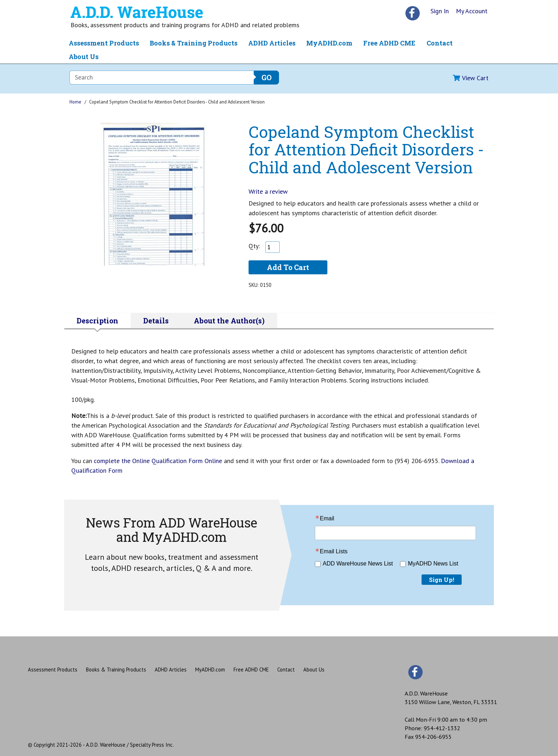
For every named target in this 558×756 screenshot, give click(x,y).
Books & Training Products (194, 43)
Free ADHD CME (389, 43)
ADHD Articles (272, 43)
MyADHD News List (433, 564)
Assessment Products (104, 43)
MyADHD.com (329, 43)
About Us (84, 57)
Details (156, 321)
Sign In (440, 11)
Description (97, 321)
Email (327, 519)
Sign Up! (442, 580)
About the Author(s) (229, 321)
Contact (440, 43)
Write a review (268, 191)
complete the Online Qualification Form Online (159, 461)
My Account (472, 11)
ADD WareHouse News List (358, 564)
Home (75, 102)
